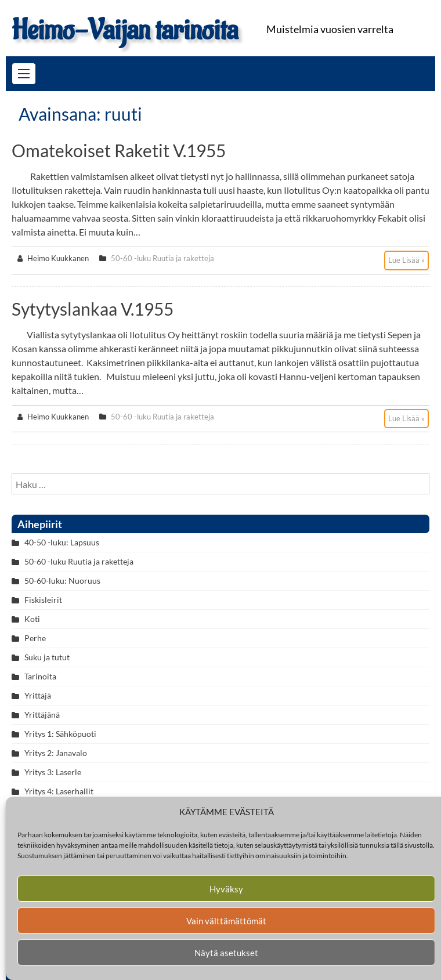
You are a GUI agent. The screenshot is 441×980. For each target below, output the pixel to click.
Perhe (35, 638)
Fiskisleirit (43, 600)
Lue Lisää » (406, 260)
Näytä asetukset (226, 953)
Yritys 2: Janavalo (56, 753)
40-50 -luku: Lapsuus (62, 542)
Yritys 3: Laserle (53, 772)
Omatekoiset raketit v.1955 (119, 150)
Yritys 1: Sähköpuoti (60, 734)
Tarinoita (40, 676)
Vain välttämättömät (226, 921)
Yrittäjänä (42, 715)
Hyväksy (226, 889)
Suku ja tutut (47, 657)
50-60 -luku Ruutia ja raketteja (162, 258)
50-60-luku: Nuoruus (62, 581)
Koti (32, 619)
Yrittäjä (38, 695)
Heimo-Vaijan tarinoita (125, 30)
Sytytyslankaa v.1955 (93, 309)
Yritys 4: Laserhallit (59, 791)
